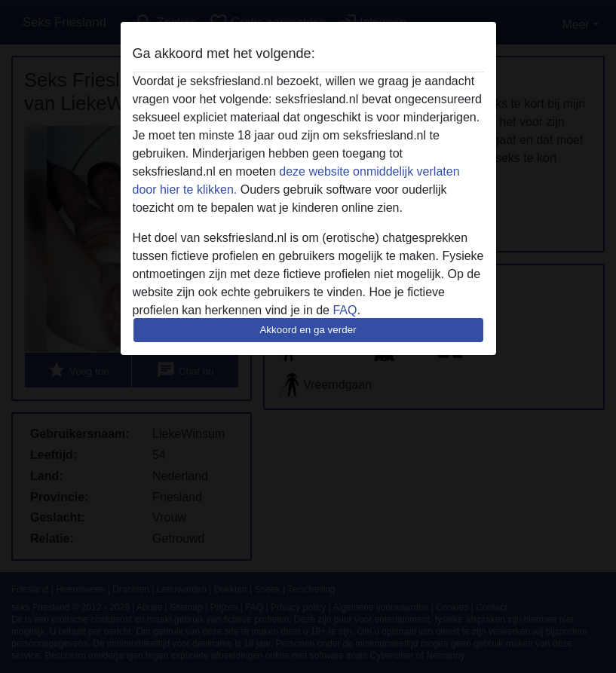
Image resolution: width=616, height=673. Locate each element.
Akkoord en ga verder (308, 330)
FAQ (345, 310)
